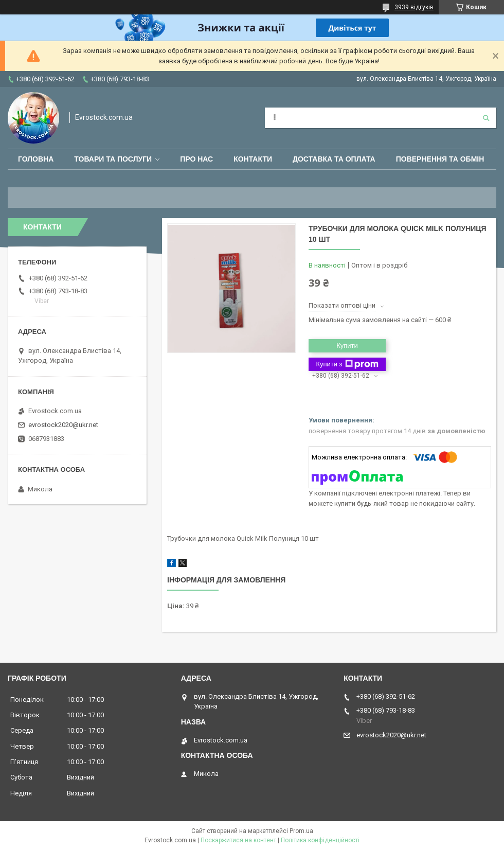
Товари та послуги (113, 159)
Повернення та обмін (440, 159)
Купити (347, 346)
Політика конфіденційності (320, 840)
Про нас (196, 159)
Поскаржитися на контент (238, 840)
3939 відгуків (414, 7)
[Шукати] (486, 118)
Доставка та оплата (334, 159)
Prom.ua (301, 831)
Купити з (347, 364)
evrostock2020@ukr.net (63, 425)
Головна (36, 159)
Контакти (253, 159)
